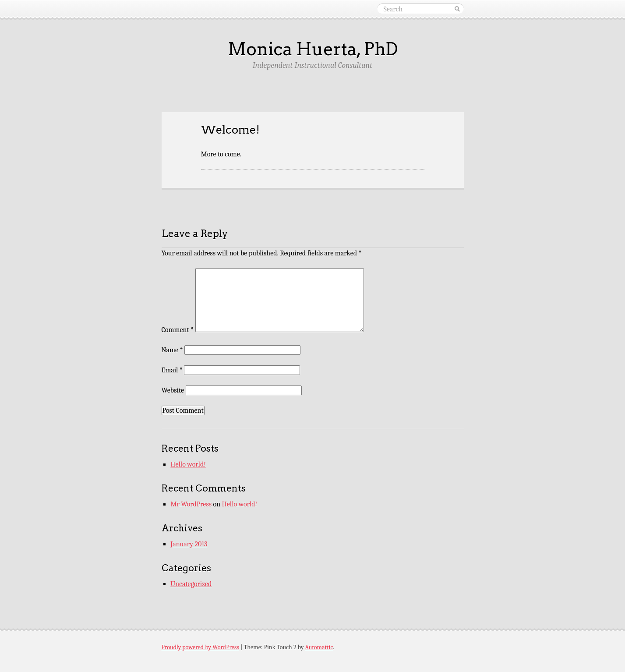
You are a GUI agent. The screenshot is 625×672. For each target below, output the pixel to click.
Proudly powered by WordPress (200, 647)
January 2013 (189, 544)
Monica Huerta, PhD (313, 49)
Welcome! (230, 129)
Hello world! (188, 464)
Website (173, 390)
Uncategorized (191, 584)
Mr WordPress (191, 504)
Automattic (319, 647)
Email (172, 370)
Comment (178, 330)
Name (172, 350)
